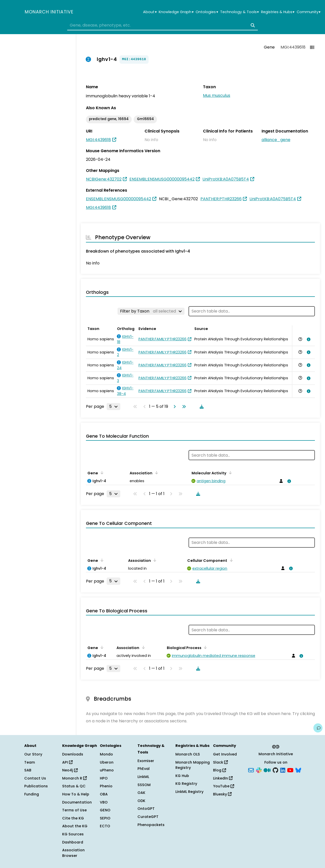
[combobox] (162, 25)
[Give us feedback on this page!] (318, 728)
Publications (36, 786)
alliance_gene (276, 140)
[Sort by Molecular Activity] (229, 473)
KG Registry (186, 784)
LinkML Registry (189, 792)
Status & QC (74, 786)
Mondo (106, 754)
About (150, 12)
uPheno (107, 770)
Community (309, 12)
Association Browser (73, 853)
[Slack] (259, 770)
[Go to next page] (174, 407)
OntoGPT (146, 809)
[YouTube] (290, 770)
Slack (220, 762)
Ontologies (207, 12)
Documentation (77, 802)
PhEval (144, 769)
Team (30, 762)
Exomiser (146, 761)
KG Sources (73, 834)
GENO (105, 810)
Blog (219, 770)
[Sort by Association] (155, 473)
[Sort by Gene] (101, 473)
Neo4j (70, 770)
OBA (104, 794)
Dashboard (73, 842)
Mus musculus (217, 95)
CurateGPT (148, 817)
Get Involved (225, 754)
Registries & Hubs (278, 12)
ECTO (105, 826)
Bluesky (222, 794)
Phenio (106, 786)
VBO (104, 802)
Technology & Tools (239, 12)
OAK (141, 793)
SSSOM (144, 785)
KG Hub (182, 776)
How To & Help (76, 794)
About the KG (75, 826)
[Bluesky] (298, 770)
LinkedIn (223, 778)
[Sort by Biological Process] (204, 647)
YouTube (224, 786)
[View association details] (308, 339)
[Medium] (267, 770)
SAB (28, 770)
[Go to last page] (183, 407)
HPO (104, 778)
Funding (32, 794)
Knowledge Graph (176, 12)
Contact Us (35, 778)
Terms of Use (74, 810)
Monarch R (74, 778)
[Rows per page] (113, 407)
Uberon (107, 762)
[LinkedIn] (283, 770)
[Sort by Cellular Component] (230, 560)
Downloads (73, 754)
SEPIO (105, 818)
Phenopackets (151, 825)
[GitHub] (275, 770)
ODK (141, 801)
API (67, 762)
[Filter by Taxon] (151, 311)
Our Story (33, 754)
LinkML (143, 777)
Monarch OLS (188, 754)
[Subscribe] (251, 770)
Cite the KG (73, 818)
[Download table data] (201, 407)
